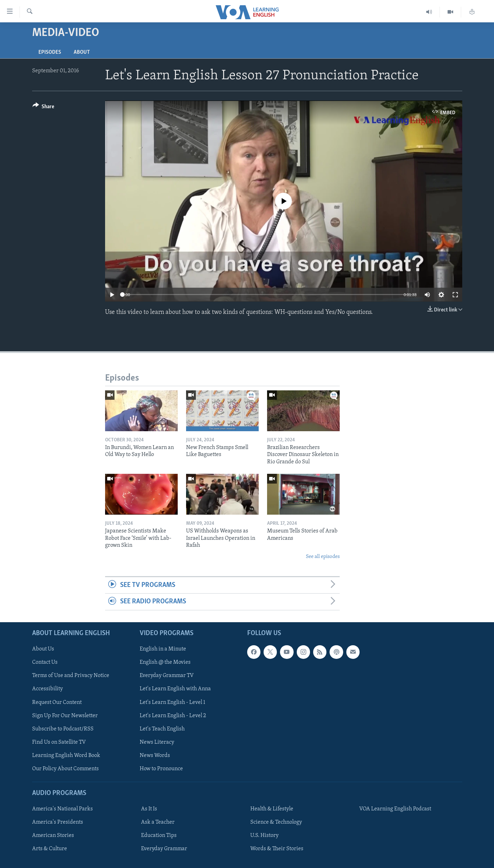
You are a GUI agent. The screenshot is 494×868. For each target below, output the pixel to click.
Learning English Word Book (66, 756)
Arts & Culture (50, 849)
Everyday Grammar (164, 849)
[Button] (43, 108)
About (82, 52)
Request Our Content (57, 702)
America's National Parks (62, 809)
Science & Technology (276, 822)
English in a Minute (163, 649)
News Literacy (157, 742)
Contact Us (45, 662)
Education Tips (159, 836)
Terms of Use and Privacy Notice (71, 676)
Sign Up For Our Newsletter (65, 715)
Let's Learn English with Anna (175, 689)
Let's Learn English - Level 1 (172, 702)
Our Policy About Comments (65, 769)
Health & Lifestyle (272, 809)
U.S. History (264, 836)
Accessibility (47, 689)
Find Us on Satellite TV (59, 742)
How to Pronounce (161, 769)
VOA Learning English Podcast (395, 809)
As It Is (149, 809)
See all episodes (323, 557)
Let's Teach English (162, 729)
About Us (43, 649)
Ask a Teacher (158, 822)
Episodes (50, 52)
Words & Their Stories (277, 849)
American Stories (53, 836)
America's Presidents (58, 822)
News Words (155, 756)
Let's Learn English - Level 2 (173, 715)
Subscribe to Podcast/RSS (63, 729)
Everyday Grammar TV (167, 676)
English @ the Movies (165, 662)
